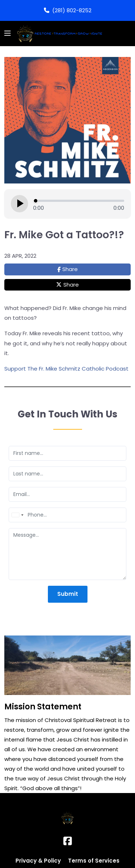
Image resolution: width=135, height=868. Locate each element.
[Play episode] (19, 204)
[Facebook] (68, 841)
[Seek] (79, 201)
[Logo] (59, 34)
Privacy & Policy (38, 861)
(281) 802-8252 (68, 10)
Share (70, 269)
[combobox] (17, 515)
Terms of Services (94, 861)
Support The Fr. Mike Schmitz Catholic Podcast (66, 369)
